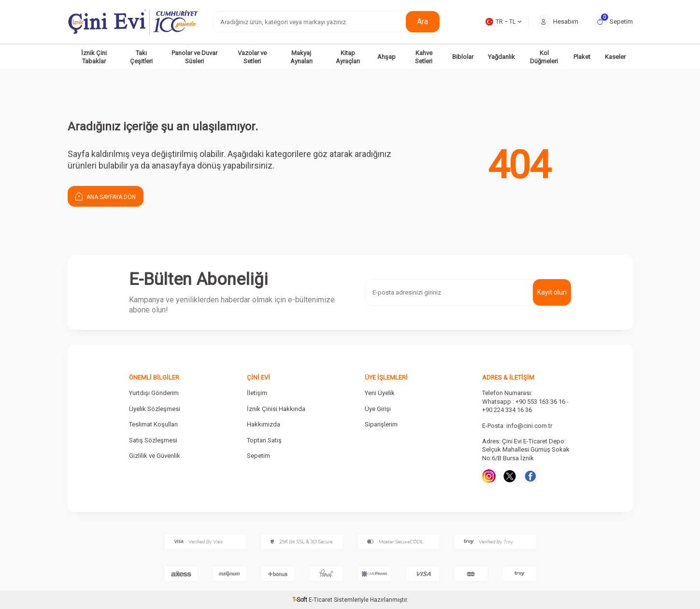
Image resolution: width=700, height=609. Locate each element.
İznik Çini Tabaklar (94, 57)
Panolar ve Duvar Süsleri (194, 57)
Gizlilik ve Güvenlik (155, 456)
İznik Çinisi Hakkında (276, 409)
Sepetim (258, 456)
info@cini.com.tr (529, 426)
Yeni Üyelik (380, 393)
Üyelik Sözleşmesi (155, 409)
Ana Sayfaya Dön (106, 196)
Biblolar (463, 57)
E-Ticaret (321, 600)
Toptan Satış (264, 440)
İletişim (257, 393)
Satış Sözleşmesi (153, 440)
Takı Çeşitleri (141, 57)
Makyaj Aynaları (301, 57)
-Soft (300, 600)
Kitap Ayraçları (348, 57)
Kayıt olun (552, 292)
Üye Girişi (378, 409)
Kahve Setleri (424, 57)
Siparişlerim (381, 424)
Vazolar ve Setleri (252, 57)
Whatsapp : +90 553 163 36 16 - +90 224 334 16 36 (525, 406)
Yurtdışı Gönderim (154, 393)
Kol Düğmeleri (544, 57)
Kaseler (615, 57)
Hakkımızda (264, 424)
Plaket (582, 57)
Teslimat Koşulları (153, 424)
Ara (422, 21)
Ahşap (386, 57)
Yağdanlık (501, 57)
